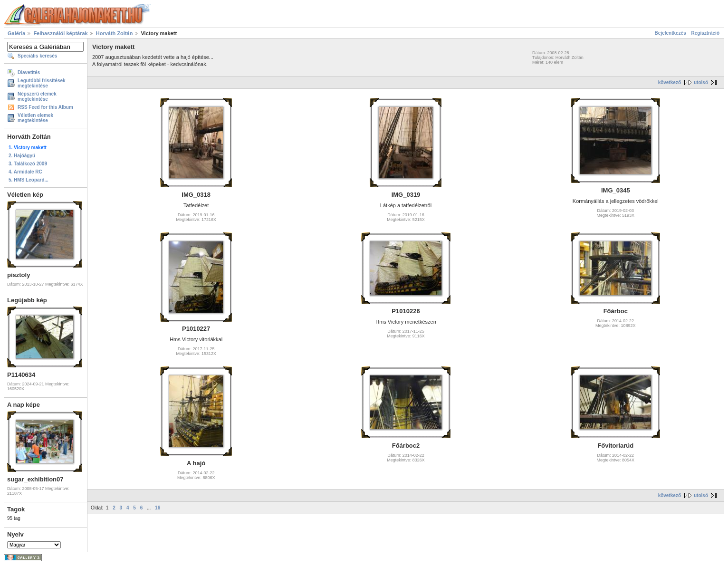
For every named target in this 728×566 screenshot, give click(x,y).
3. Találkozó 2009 (28, 164)
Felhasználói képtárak (60, 33)
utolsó (701, 82)
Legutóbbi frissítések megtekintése (42, 83)
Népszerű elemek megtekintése (37, 96)
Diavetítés (29, 72)
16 (158, 508)
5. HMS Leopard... (29, 180)
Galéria (16, 33)
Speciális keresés (37, 56)
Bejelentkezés (671, 33)
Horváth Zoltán (115, 33)
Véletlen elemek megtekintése (35, 118)
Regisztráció (705, 33)
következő (670, 82)
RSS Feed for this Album (45, 107)
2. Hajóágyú (22, 156)
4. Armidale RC (25, 172)
